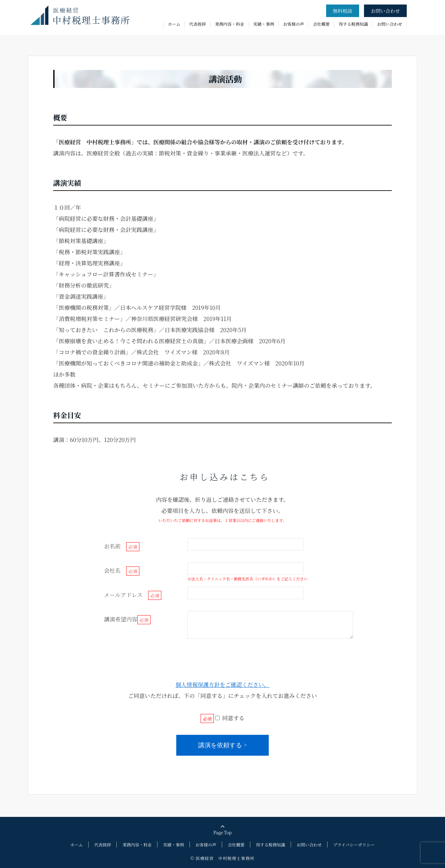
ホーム (174, 24)
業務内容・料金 (229, 24)
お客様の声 (294, 24)
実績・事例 (264, 24)
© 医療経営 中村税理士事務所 (222, 858)
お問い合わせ (385, 11)
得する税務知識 (353, 24)
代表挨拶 (197, 24)
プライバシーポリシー (354, 845)
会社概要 (321, 24)
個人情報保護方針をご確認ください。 (222, 685)
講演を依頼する (220, 745)
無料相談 (342, 11)
